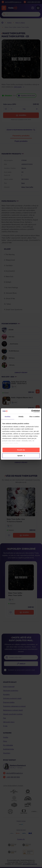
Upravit (21, 456)
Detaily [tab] (21, 417)
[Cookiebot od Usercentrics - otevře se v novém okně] (31, 411)
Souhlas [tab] (8, 417)
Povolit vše (21, 450)
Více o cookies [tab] (34, 417)
